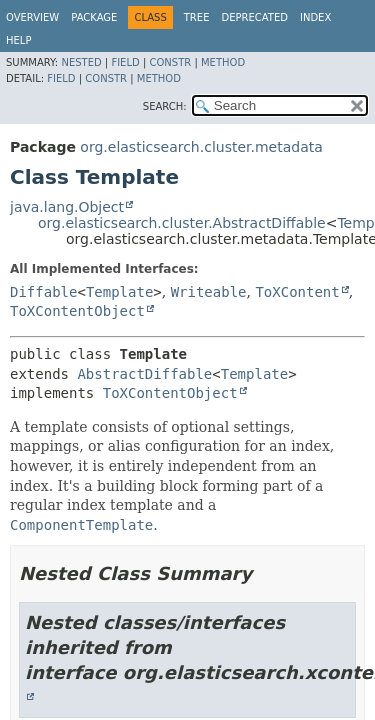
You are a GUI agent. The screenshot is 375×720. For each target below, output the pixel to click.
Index (315, 17)
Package (94, 17)
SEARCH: (165, 106)
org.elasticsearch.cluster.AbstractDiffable (182, 223)
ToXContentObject (77, 311)
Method (223, 62)
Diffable (43, 292)
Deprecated (254, 17)
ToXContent (297, 292)
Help (18, 40)
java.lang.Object (67, 207)
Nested (81, 62)
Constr (170, 62)
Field (125, 62)
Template (119, 292)
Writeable (209, 292)
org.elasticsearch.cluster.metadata (201, 147)
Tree (197, 17)
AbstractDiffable (144, 374)
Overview (32, 17)
